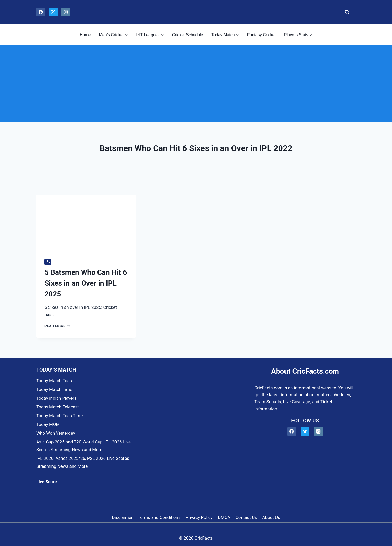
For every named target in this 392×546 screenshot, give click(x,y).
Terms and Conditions (159, 517)
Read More (58, 326)
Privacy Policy (199, 517)
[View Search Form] (346, 12)
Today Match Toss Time (59, 416)
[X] (53, 12)
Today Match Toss (54, 381)
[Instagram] (66, 12)
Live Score (47, 482)
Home (85, 35)
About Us (271, 517)
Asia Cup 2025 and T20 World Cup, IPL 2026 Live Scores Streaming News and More (83, 446)
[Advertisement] (196, 84)
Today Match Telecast (58, 407)
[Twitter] (305, 432)
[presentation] (86, 223)
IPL (48, 262)
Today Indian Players (56, 398)
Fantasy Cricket (261, 35)
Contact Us (246, 517)
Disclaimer (122, 517)
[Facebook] (41, 12)
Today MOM (48, 424)
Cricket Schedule (188, 35)
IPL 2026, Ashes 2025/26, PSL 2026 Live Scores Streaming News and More (83, 462)
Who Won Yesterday (56, 433)
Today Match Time (54, 389)
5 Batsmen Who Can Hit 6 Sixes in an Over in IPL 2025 (86, 283)
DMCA (224, 517)
